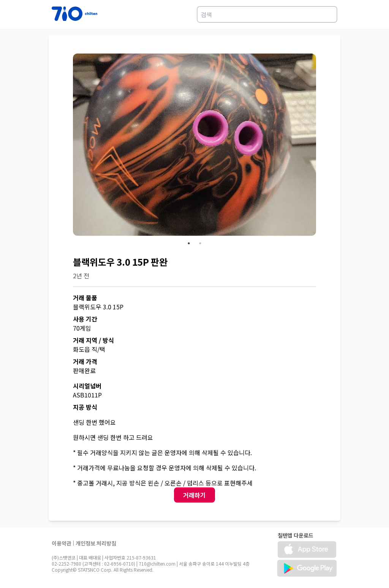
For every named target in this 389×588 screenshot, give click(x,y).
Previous (67, 146)
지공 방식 (85, 407)
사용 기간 (85, 319)
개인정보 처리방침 (96, 543)
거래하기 (194, 495)
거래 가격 (85, 361)
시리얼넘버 (87, 386)
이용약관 (62, 543)
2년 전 (81, 276)
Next (322, 146)
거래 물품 (85, 298)
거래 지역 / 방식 (93, 340)
